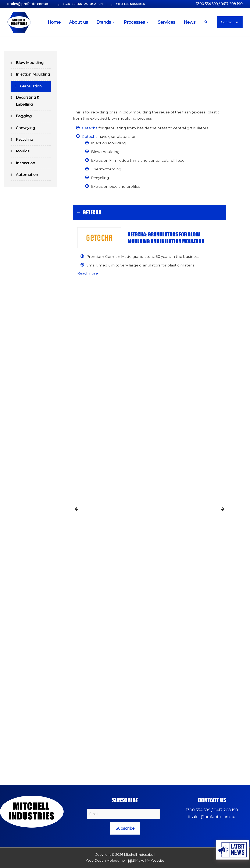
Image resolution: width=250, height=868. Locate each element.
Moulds (23, 153)
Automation (27, 176)
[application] (113, 22)
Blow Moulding (30, 63)
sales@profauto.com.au (30, 4)
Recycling (25, 141)
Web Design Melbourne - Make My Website (125, 860)
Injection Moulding (33, 75)
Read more (88, 273)
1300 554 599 (207, 4)
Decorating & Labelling (28, 102)
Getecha (90, 128)
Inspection (26, 164)
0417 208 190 (232, 4)
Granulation (31, 87)
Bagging (24, 117)
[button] (206, 22)
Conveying (26, 129)
